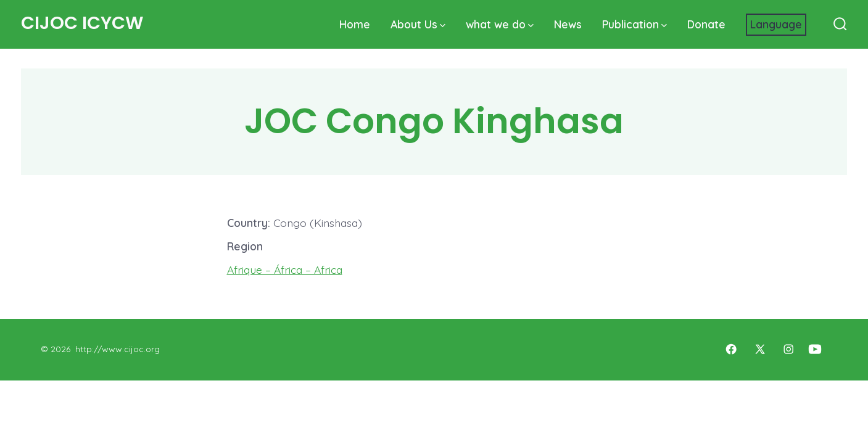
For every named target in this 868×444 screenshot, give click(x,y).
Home (355, 24)
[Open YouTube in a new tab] (815, 349)
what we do (500, 24)
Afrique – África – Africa (285, 269)
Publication (634, 24)
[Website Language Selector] (776, 25)
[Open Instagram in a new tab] (788, 349)
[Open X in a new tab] (760, 349)
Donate (706, 24)
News (568, 24)
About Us (418, 24)
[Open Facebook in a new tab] (731, 349)
